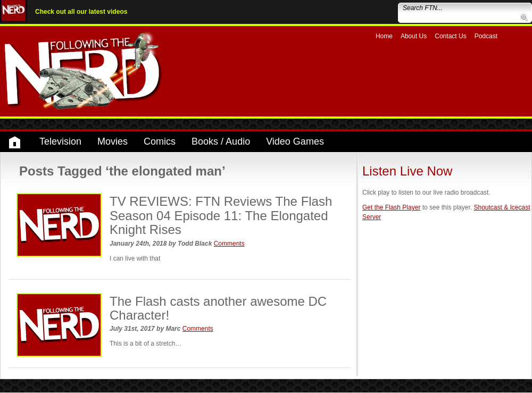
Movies (113, 141)
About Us (414, 36)
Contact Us (450, 36)
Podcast (486, 36)
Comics (160, 141)
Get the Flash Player (391, 207)
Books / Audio (221, 141)
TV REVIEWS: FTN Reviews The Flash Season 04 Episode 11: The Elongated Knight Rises (221, 215)
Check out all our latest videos (81, 12)
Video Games (295, 141)
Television (60, 141)
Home (384, 36)
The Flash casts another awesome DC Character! (218, 308)
